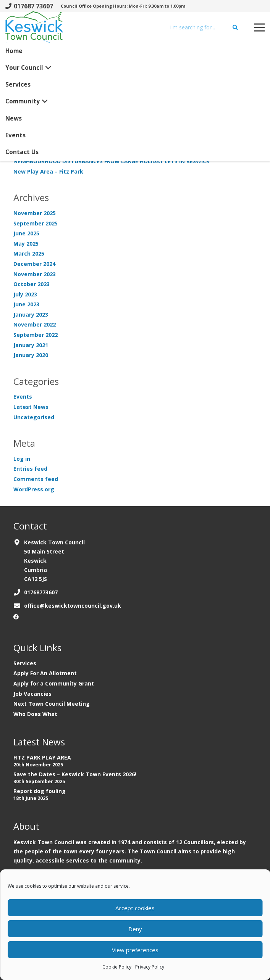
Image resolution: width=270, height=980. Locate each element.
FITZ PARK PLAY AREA (42, 757)
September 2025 (36, 223)
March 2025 (29, 253)
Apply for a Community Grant (54, 683)
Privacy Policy (150, 967)
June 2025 (26, 233)
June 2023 (26, 304)
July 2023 (25, 294)
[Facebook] (16, 617)
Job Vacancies (32, 694)
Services (25, 663)
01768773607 (41, 592)
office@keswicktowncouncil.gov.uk (73, 606)
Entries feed (30, 469)
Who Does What (35, 714)
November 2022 (35, 324)
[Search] (235, 27)
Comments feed (36, 479)
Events (23, 397)
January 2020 (31, 355)
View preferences (135, 950)
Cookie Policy (117, 967)
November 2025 (35, 213)
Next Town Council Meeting (52, 704)
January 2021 (31, 345)
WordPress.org (34, 489)
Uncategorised (34, 417)
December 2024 (34, 264)
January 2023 (31, 315)
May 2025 (26, 244)
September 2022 (36, 335)
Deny (135, 929)
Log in (22, 459)
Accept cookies (135, 908)
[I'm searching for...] (204, 27)
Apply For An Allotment (45, 673)
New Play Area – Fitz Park (48, 171)
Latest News (31, 407)
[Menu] (259, 27)
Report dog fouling (40, 791)
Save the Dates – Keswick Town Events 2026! (75, 774)
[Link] (34, 30)
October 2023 (32, 284)
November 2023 (35, 274)
